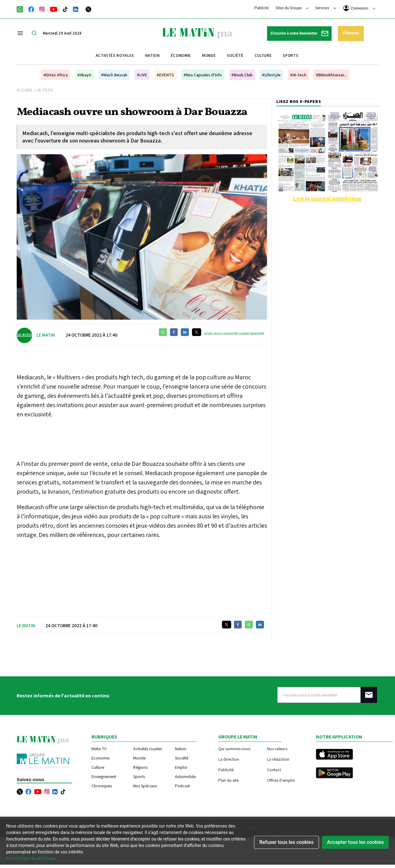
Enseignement (104, 777)
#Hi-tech (298, 75)
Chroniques (102, 786)
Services (326, 8)
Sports (291, 55)
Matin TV (99, 749)
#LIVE (142, 75)
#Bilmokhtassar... (331, 75)
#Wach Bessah (114, 75)
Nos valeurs (277, 749)
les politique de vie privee (30, 858)
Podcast (182, 786)
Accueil (25, 90)
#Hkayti (84, 75)
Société (235, 55)
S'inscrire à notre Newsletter (299, 34)
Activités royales (115, 55)
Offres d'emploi (281, 780)
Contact (274, 770)
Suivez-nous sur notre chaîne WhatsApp (234, 334)
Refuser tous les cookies (287, 842)
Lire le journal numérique (327, 198)
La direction (229, 759)
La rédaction (278, 759)
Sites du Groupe (292, 8)
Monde (209, 55)
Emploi (181, 767)
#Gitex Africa (56, 75)
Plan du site (228, 780)
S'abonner (351, 33)
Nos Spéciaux (145, 786)
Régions (140, 767)
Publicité (261, 8)
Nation (153, 55)
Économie (181, 55)
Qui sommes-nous (234, 749)
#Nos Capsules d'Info (203, 75)
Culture (263, 55)
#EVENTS (165, 75)
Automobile (185, 777)
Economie (100, 758)
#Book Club (242, 75)
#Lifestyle (271, 75)
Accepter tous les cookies (355, 842)
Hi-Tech (45, 90)
